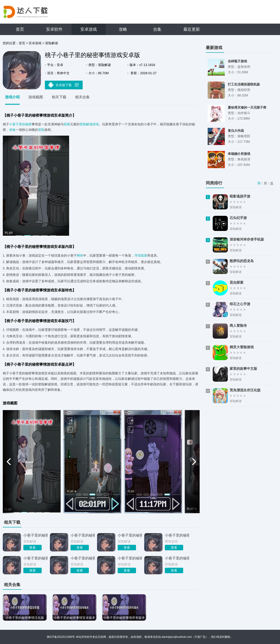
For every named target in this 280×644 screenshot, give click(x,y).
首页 (20, 29)
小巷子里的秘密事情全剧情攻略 (35, 558)
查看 (33, 548)
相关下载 (59, 97)
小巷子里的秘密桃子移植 (83, 535)
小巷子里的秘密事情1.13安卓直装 (35, 535)
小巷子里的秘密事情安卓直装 (130, 535)
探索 (67, 124)
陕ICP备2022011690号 (61, 637)
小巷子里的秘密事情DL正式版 (130, 558)
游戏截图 (36, 97)
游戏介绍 (12, 97)
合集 (157, 29)
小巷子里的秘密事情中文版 (83, 558)
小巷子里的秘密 (20, 124)
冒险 (41, 130)
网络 (80, 255)
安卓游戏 (89, 29)
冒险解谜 (52, 43)
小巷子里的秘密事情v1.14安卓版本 (177, 535)
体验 (12, 130)
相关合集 (82, 97)
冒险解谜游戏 (89, 124)
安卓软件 (54, 29)
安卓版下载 (64, 85)
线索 (144, 255)
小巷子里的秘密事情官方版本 (177, 558)
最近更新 (192, 29)
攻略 (123, 29)
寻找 (138, 255)
